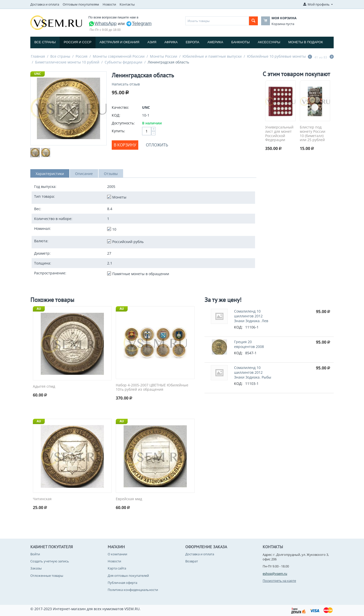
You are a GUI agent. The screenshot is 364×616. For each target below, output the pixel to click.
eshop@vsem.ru (275, 574)
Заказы (36, 568)
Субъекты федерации (123, 62)
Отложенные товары (47, 576)
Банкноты (241, 42)
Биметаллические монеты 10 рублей (67, 62)
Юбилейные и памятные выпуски (212, 56)
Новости (109, 4)
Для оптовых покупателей (128, 576)
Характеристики (50, 174)
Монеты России (164, 56)
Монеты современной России (119, 56)
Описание (84, 174)
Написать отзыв (126, 84)
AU (39, 309)
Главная (38, 56)
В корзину (125, 145)
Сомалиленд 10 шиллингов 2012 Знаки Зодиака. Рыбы (253, 372)
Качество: (120, 107)
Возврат (192, 561)
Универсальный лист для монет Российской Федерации (279, 134)
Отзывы (111, 174)
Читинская (42, 499)
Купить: (118, 131)
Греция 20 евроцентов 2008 (249, 344)
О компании (117, 554)
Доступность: (123, 123)
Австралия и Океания (120, 42)
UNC (38, 74)
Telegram (139, 23)
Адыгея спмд (44, 387)
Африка (171, 42)
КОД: (116, 115)
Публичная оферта (122, 583)
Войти (35, 554)
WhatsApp (103, 23)
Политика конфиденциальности (133, 590)
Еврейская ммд (129, 499)
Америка (215, 42)
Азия (152, 42)
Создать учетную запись (50, 561)
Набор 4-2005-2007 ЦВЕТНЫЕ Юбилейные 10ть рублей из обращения (152, 387)
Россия (82, 56)
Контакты (127, 4)
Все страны (45, 42)
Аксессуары (269, 42)
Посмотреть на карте (279, 581)
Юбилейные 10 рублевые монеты (276, 56)
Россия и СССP (77, 42)
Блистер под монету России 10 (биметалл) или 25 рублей (313, 134)
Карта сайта (117, 568)
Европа (193, 42)
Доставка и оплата (45, 4)
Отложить (157, 145)
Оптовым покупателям (81, 4)
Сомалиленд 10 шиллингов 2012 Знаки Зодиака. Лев (251, 316)
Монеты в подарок (306, 42)
